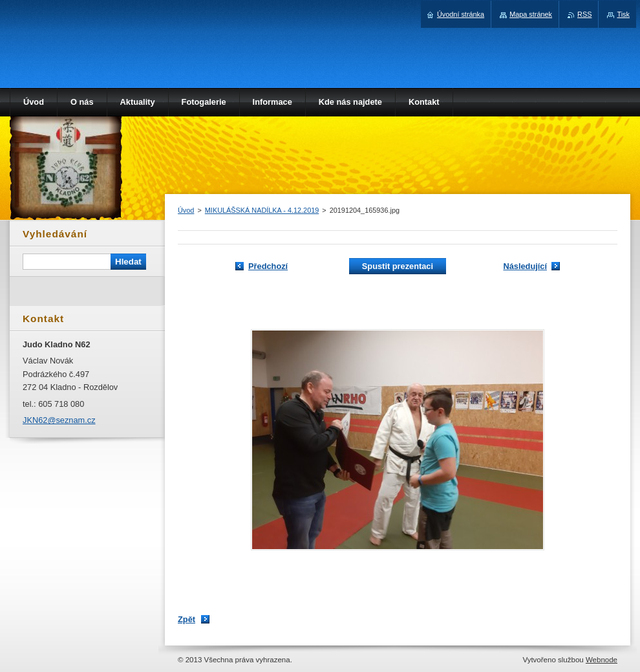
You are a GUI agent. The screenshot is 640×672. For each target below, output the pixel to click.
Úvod (186, 210)
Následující (525, 266)
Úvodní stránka (461, 14)
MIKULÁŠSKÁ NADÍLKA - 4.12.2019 (262, 210)
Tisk (623, 14)
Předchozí (268, 266)
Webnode (602, 660)
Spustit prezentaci (398, 266)
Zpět (187, 619)
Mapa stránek (531, 14)
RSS (584, 14)
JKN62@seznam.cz (59, 420)
